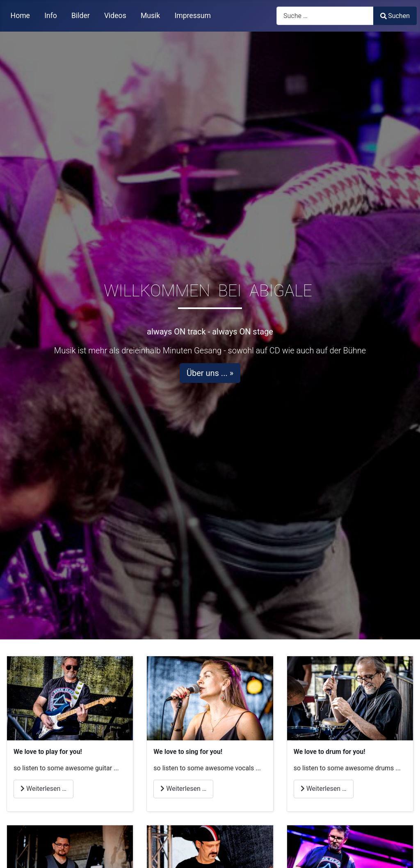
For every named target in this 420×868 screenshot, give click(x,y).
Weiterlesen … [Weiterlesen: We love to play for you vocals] (183, 789)
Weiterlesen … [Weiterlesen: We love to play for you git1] (43, 789)
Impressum (193, 16)
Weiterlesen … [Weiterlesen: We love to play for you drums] (324, 789)
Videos (115, 16)
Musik (150, 16)
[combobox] (325, 16)
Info (51, 16)
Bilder (81, 16)
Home (20, 16)
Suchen (395, 16)
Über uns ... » (210, 373)
